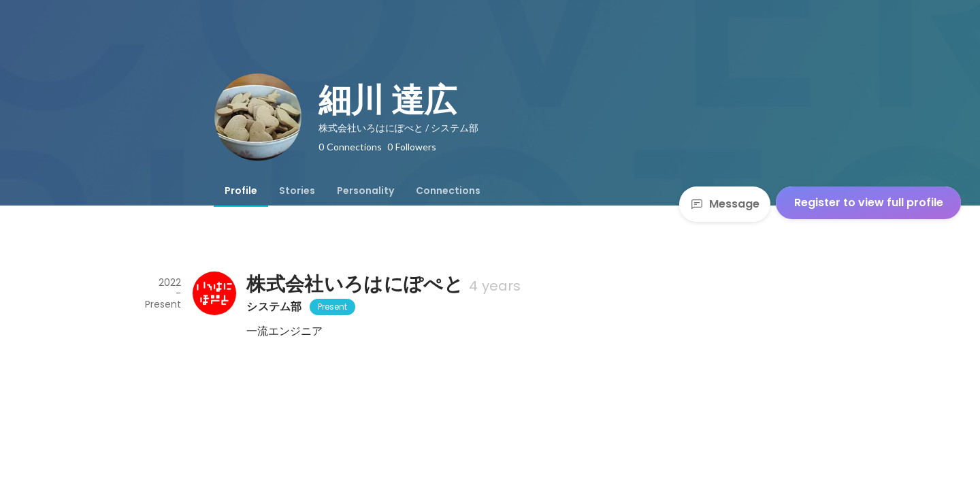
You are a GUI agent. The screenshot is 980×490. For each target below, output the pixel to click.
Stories (297, 191)
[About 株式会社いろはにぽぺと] (214, 293)
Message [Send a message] (725, 204)
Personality (365, 191)
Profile (241, 191)
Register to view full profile (869, 202)
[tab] (241, 191)
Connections (448, 191)
